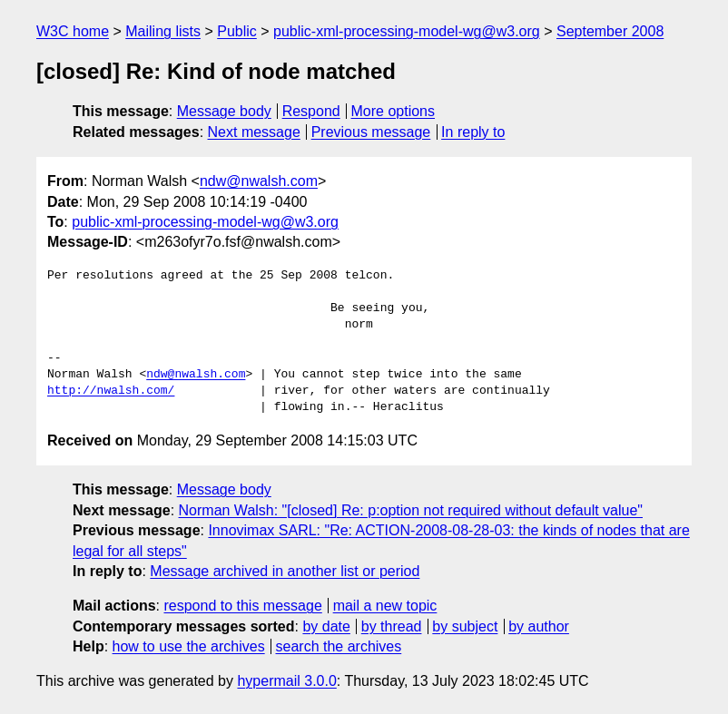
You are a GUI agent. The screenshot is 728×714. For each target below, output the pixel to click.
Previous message (371, 132)
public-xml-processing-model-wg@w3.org (407, 31)
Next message (254, 132)
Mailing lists (163, 31)
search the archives (339, 646)
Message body (224, 111)
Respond (311, 111)
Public (237, 31)
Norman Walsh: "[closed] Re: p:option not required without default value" (411, 510)
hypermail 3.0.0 (286, 681)
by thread (392, 626)
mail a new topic (385, 606)
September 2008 (610, 31)
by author (539, 626)
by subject (465, 626)
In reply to (473, 132)
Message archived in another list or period (285, 571)
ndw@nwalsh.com (259, 181)
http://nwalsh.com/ (111, 391)
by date (326, 626)
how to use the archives (189, 646)
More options (394, 111)
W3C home (73, 31)
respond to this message (242, 606)
